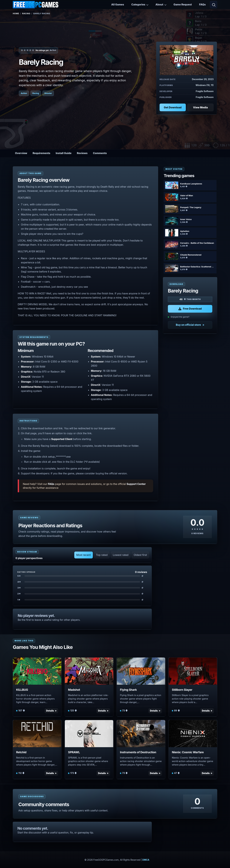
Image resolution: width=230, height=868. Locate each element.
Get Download (173, 107)
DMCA (146, 860)
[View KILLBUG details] (37, 671)
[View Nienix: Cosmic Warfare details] (193, 734)
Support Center (136, 484)
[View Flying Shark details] (141, 671)
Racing (26, 14)
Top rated (102, 555)
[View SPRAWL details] (89, 734)
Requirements (41, 153)
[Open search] (214, 5)
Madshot (74, 690)
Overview (21, 153)
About (159, 4)
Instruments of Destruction (138, 752)
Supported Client (62, 439)
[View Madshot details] (89, 671)
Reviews (82, 153)
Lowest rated (121, 555)
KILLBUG (22, 690)
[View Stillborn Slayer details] (193, 671)
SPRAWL (74, 752)
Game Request (183, 4)
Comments (100, 153)
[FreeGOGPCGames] (36, 5)
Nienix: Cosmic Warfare (188, 752)
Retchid (21, 752)
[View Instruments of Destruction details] (141, 734)
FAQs (202, 4)
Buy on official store (188, 325)
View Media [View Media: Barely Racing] (200, 107)
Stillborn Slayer (182, 690)
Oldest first (140, 555)
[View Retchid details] (37, 734)
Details (50, 711)
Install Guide (64, 153)
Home (16, 14)
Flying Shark (128, 690)
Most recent (84, 555)
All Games (118, 4)
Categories (138, 4)
